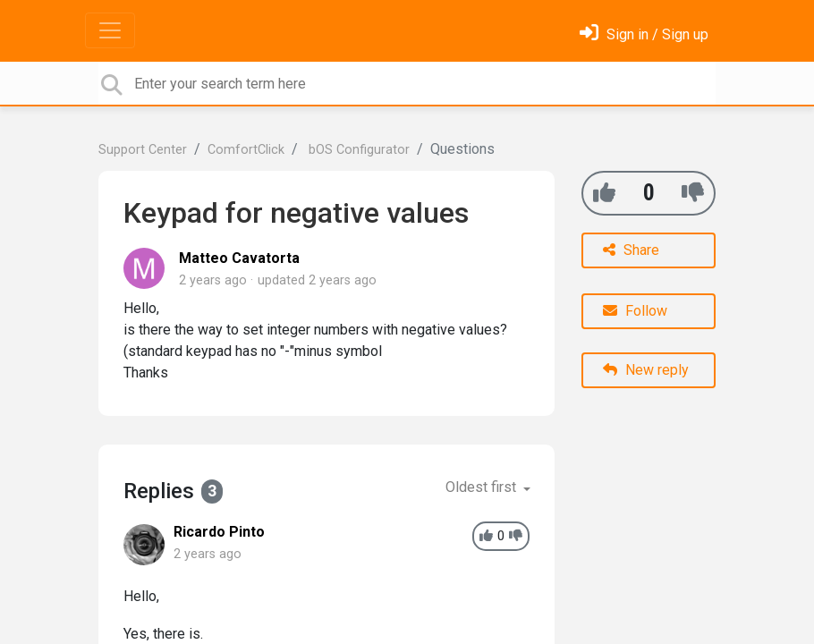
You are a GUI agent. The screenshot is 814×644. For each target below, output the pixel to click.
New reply (646, 370)
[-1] (693, 193)
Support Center (143, 150)
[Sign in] (644, 34)
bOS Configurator (357, 150)
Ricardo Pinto (219, 532)
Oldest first (483, 487)
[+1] (604, 193)
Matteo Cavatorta (239, 258)
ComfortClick (246, 150)
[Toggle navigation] (110, 30)
